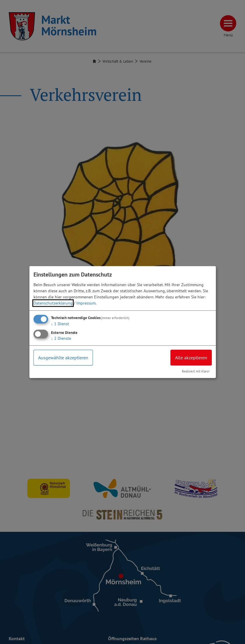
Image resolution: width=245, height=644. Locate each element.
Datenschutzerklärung (53, 303)
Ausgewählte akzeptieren (63, 358)
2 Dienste (61, 338)
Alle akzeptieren (191, 358)
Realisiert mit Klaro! (196, 371)
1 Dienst (60, 324)
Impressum (86, 303)
